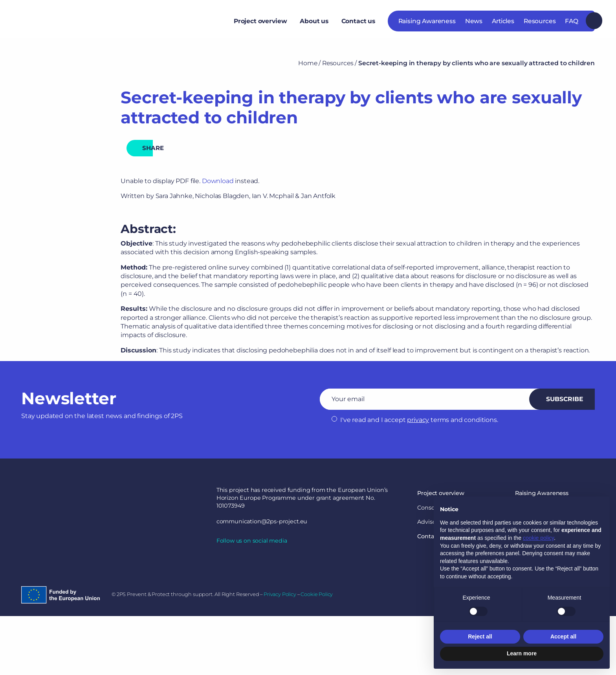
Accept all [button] (563, 636)
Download (218, 181)
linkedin (221, 560)
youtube (253, 560)
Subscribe (564, 399)
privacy (418, 420)
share (156, 148)
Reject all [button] (480, 636)
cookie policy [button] (538, 538)
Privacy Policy (280, 594)
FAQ (572, 24)
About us (314, 24)
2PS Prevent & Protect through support (83, 24)
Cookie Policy (317, 594)
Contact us (358, 24)
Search (594, 24)
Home (308, 63)
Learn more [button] (522, 653)
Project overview (260, 24)
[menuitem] (260, 24)
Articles (503, 24)
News (474, 24)
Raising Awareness (427, 24)
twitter (237, 560)
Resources (540, 24)
